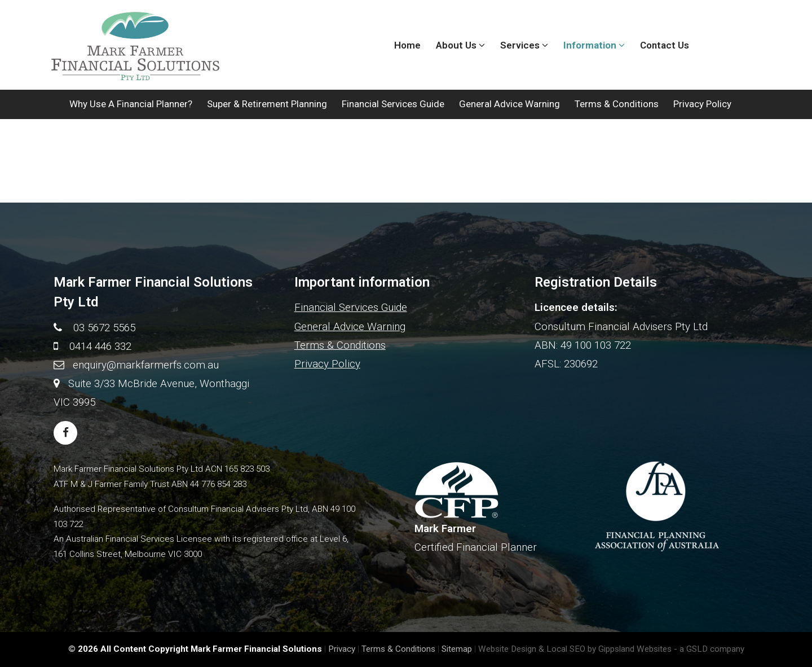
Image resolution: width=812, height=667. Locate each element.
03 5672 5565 (104, 328)
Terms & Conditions (617, 104)
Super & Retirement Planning (267, 104)
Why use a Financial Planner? (131, 104)
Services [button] (524, 45)
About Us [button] (460, 45)
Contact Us (665, 45)
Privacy (342, 649)
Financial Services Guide (393, 104)
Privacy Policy (702, 104)
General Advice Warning (509, 104)
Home (407, 45)
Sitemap (457, 649)
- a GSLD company (709, 649)
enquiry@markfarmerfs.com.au (146, 365)
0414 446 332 (100, 346)
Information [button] (594, 45)
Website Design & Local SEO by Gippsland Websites (575, 649)
